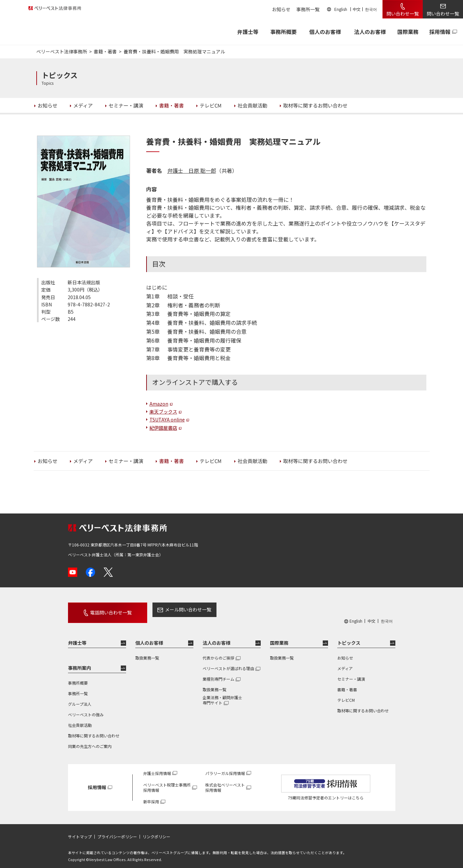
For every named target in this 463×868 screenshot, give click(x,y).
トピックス (349, 637)
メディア (345, 662)
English (341, 9)
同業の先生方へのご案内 (90, 740)
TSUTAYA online (167, 419)
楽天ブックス (163, 412)
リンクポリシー (156, 831)
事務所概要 (283, 32)
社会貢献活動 (80, 719)
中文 (357, 9)
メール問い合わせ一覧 (173, 609)
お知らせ (281, 9)
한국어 (371, 9)
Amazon (159, 404)
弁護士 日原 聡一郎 (192, 170)
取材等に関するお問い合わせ (94, 730)
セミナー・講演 (351, 673)
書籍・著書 (347, 683)
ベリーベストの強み (86, 709)
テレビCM (346, 694)
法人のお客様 (370, 32)
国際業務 (408, 32)
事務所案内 (80, 662)
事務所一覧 (308, 9)
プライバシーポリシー (117, 831)
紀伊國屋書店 (163, 428)
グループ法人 (80, 698)
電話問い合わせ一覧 (103, 609)
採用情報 (440, 32)
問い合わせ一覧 (403, 14)
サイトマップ (80, 831)
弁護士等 (77, 637)
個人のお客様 (325, 32)
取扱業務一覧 (147, 652)
